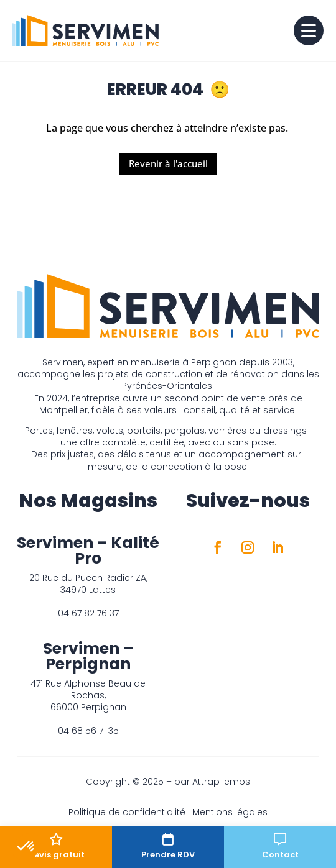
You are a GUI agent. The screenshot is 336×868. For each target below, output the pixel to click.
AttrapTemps (221, 782)
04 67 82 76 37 (88, 613)
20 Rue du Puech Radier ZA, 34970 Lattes (88, 584)
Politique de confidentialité (127, 812)
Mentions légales (230, 812)
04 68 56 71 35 (88, 731)
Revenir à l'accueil (168, 163)
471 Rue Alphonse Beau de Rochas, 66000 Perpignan (88, 695)
